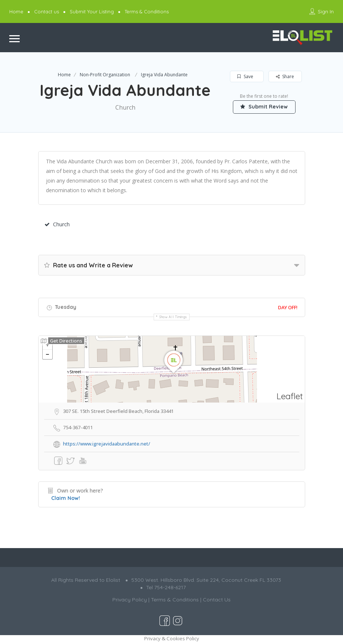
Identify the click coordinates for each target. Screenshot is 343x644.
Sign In (326, 11)
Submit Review (264, 107)
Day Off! (288, 307)
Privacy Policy (130, 600)
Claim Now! (66, 498)
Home (16, 11)
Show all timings (173, 317)
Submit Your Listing (92, 11)
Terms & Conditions (147, 11)
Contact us (47, 11)
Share (285, 76)
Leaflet (290, 396)
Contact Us (217, 600)
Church (57, 224)
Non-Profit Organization (105, 75)
